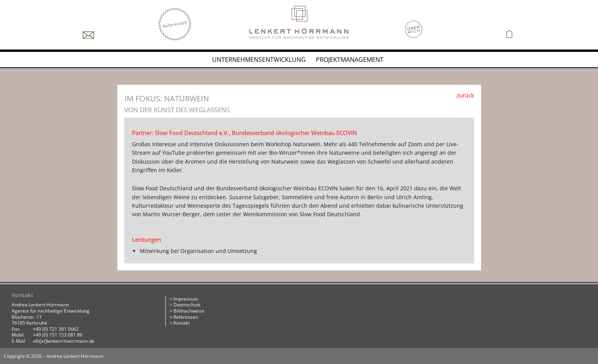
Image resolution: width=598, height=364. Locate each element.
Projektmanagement (350, 60)
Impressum (186, 299)
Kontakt (182, 323)
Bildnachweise (189, 311)
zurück (465, 95)
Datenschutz (187, 305)
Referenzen (186, 317)
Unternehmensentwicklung (259, 60)
